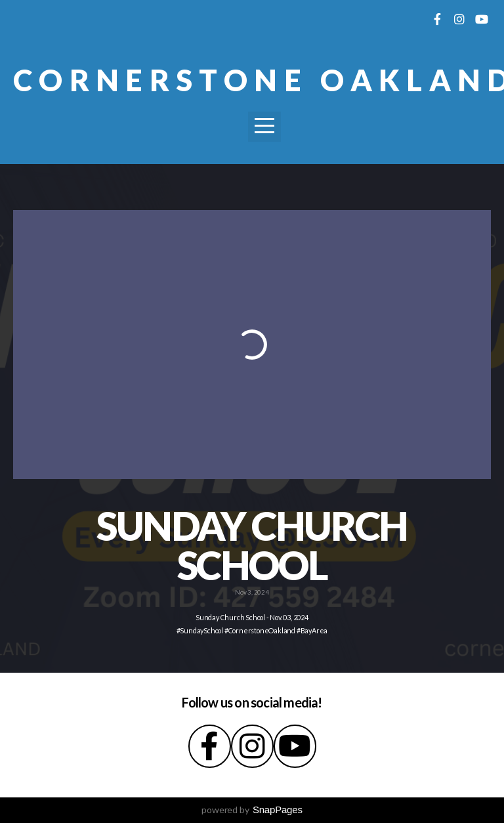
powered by (252, 810)
